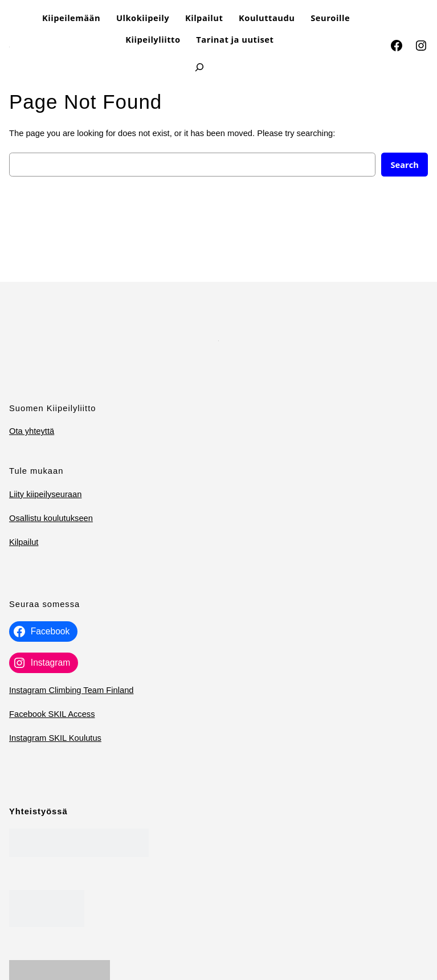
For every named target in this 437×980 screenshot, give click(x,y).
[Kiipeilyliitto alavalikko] (185, 40)
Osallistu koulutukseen (51, 518)
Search (405, 165)
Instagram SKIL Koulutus (55, 738)
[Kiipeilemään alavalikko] (105, 18)
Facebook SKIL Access (52, 714)
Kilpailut (24, 542)
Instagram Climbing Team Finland (72, 690)
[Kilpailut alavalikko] (228, 18)
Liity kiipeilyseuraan (45, 494)
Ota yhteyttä (32, 431)
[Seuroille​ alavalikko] (355, 18)
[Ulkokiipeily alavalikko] (174, 18)
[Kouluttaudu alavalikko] (299, 18)
